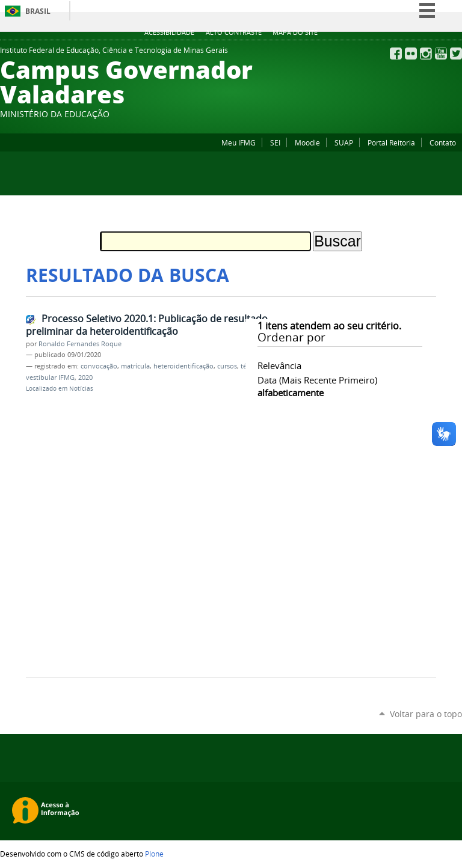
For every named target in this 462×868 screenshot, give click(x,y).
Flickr (411, 53)
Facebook (396, 53)
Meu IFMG (239, 142)
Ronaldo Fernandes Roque (80, 344)
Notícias (81, 389)
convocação (99, 366)
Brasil (38, 11)
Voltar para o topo (426, 714)
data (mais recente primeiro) (317, 380)
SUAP (344, 142)
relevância (279, 365)
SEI (275, 142)
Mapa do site (295, 32)
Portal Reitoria (391, 142)
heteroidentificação (183, 366)
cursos (227, 366)
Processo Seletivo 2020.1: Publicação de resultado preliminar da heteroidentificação (147, 325)
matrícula (135, 366)
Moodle (307, 142)
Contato (443, 142)
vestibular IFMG (50, 377)
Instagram (426, 53)
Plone (154, 854)
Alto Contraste (234, 32)
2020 (85, 377)
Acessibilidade (169, 32)
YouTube (441, 53)
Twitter (456, 53)
